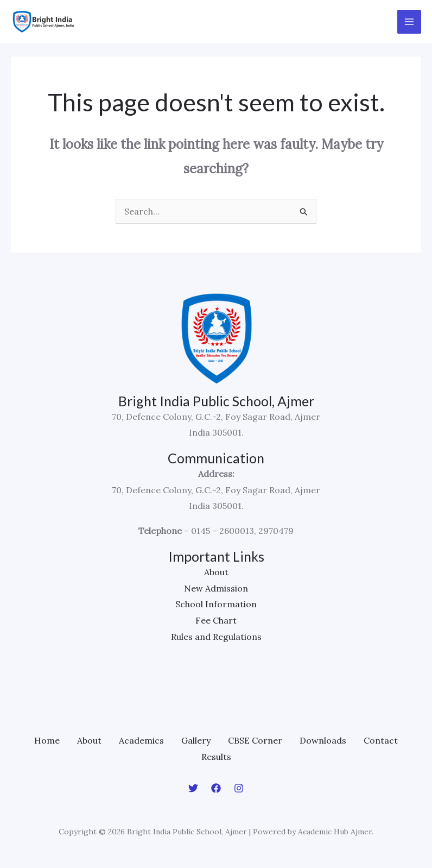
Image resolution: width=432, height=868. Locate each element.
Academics (141, 740)
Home (47, 740)
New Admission (216, 588)
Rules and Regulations (216, 637)
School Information (216, 604)
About (216, 572)
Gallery (196, 740)
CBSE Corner (255, 740)
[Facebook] (216, 788)
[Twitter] (193, 788)
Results (216, 757)
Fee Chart (216, 620)
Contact (381, 740)
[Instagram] (239, 788)
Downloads (323, 740)
